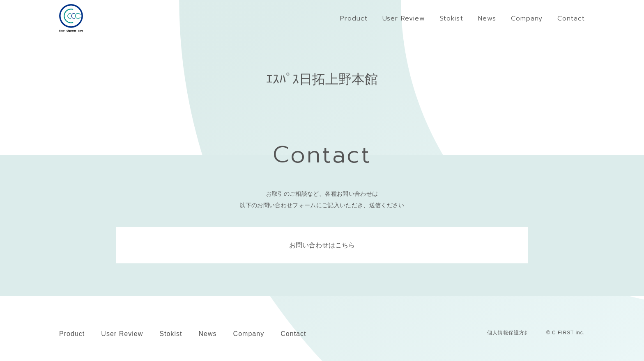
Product (72, 334)
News (207, 334)
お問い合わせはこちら (322, 245)
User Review (122, 334)
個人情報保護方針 (508, 333)
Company (249, 334)
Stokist (171, 334)
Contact (293, 334)
